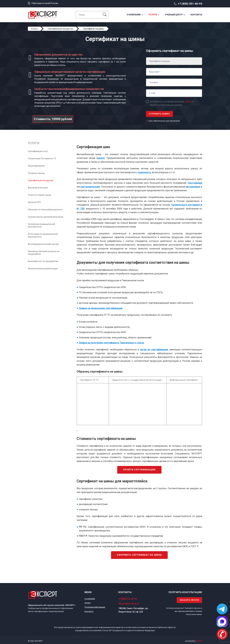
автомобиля (193, 187)
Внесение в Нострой (38, 188)
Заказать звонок (189, 600)
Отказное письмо (36, 173)
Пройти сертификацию (139, 470)
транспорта (144, 172)
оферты (188, 102)
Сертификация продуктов (41, 180)
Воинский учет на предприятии (43, 261)
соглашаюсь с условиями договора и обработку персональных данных (172, 103)
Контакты (196, 15)
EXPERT (199, 641)
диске (101, 158)
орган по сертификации (154, 350)
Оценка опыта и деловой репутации (46, 217)
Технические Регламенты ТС (42, 159)
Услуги (153, 15)
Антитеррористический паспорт (43, 244)
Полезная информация (95, 607)
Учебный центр (174, 15)
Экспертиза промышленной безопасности (41, 225)
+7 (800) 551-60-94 (190, 4)
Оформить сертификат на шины (139, 555)
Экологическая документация (43, 268)
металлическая (90, 187)
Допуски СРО (34, 202)
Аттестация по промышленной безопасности (43, 235)
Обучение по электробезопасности (45, 210)
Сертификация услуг (38, 151)
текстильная (195, 183)
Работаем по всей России (45, 3)
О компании (134, 15)
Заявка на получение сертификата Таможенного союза (111, 343)
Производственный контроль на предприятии (44, 253)
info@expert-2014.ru (129, 604)
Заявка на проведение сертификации (101, 308)
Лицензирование (36, 166)
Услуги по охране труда (39, 195)
